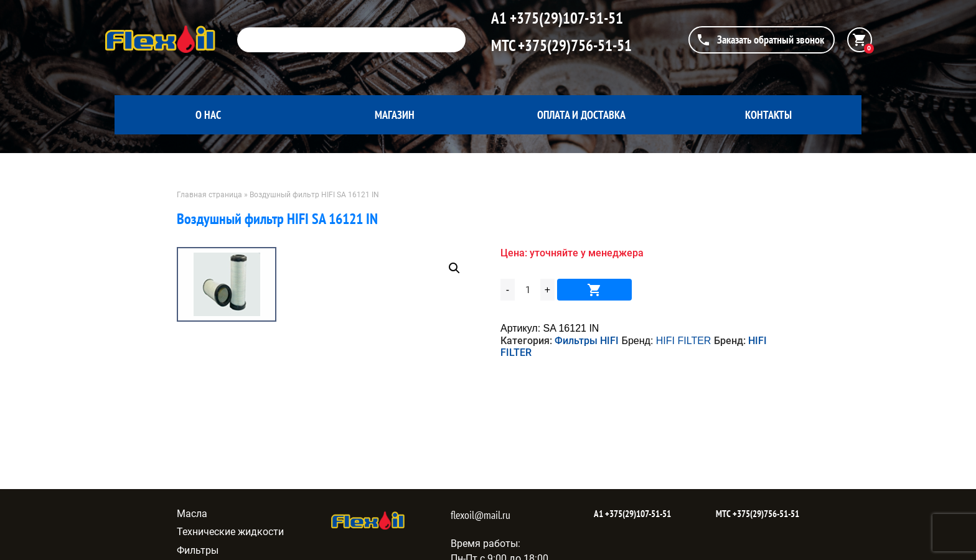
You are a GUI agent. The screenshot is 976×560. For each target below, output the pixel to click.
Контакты (768, 115)
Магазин (395, 115)
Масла (192, 514)
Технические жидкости (230, 532)
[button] (454, 268)
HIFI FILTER (684, 341)
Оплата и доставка (581, 115)
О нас (208, 115)
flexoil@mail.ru (481, 515)
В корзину (594, 290)
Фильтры (198, 550)
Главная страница (209, 195)
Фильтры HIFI (587, 341)
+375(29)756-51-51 (573, 45)
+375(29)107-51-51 (565, 18)
